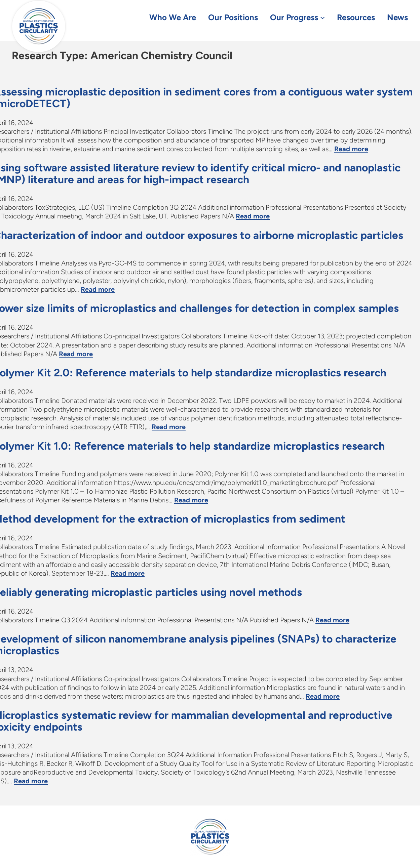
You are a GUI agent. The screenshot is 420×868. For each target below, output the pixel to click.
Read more (351, 149)
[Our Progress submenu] (322, 17)
